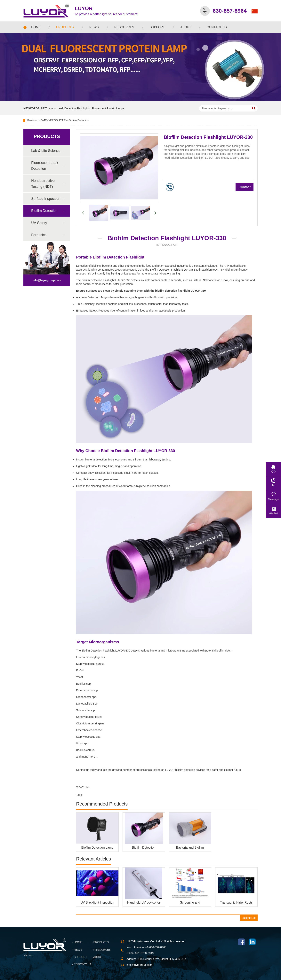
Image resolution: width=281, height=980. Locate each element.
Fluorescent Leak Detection (45, 166)
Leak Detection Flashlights (74, 108)
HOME (43, 120)
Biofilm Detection (79, 120)
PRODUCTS (58, 120)
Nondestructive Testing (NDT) (43, 184)
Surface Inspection (46, 199)
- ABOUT (97, 957)
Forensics (39, 235)
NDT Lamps (48, 108)
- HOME (77, 942)
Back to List (249, 918)
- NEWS (77, 950)
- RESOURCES (101, 950)
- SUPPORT (80, 957)
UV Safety (39, 223)
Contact (245, 187)
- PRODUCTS (100, 942)
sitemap (28, 955)
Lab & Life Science (46, 151)
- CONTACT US (82, 964)
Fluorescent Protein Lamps (108, 108)
